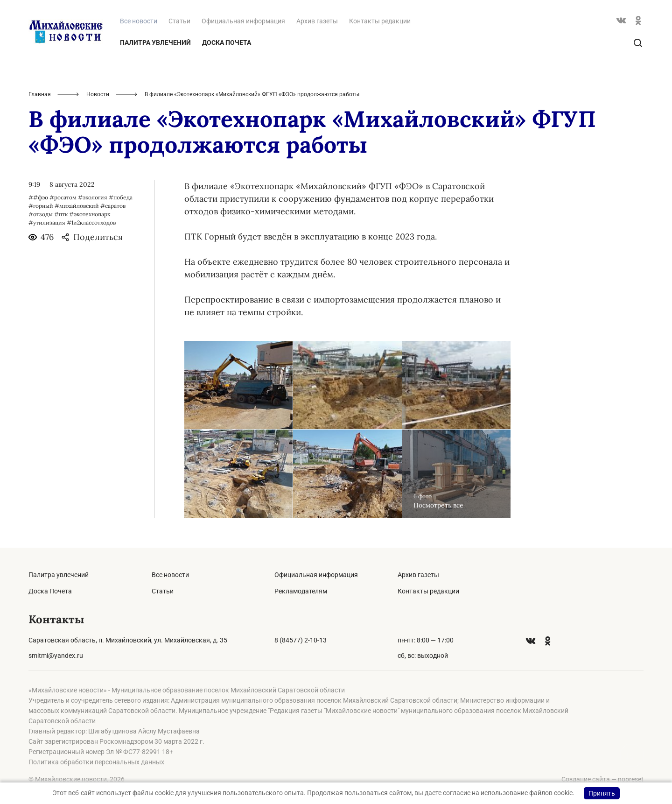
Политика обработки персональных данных (96, 762)
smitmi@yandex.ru (56, 656)
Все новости (170, 575)
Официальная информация (243, 21)
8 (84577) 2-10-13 (301, 640)
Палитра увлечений (155, 42)
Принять (602, 793)
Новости (98, 94)
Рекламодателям (301, 591)
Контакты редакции (380, 21)
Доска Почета (227, 42)
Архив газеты (317, 21)
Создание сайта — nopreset (602, 779)
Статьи (179, 21)
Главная (40, 94)
